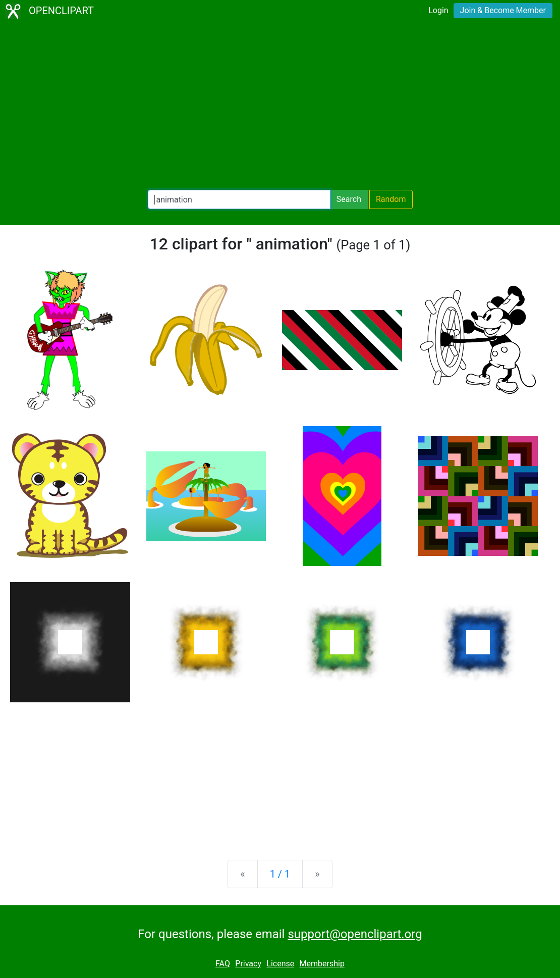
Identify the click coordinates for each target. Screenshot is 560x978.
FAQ (223, 964)
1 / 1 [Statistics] (280, 874)
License (280, 964)
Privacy (248, 964)
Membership (322, 964)
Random (391, 199)
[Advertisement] (280, 106)
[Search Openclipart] (239, 199)
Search (349, 199)
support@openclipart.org (355, 934)
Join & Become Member (503, 10)
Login (438, 10)
